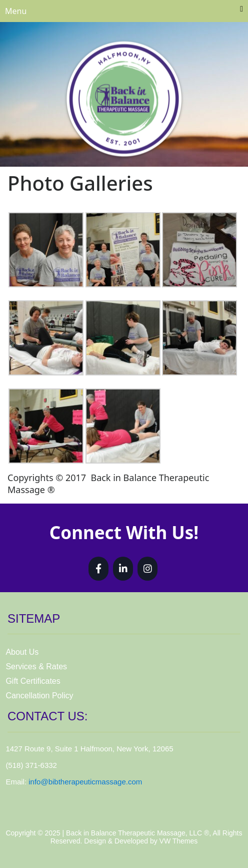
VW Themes (178, 841)
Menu (124, 11)
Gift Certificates (33, 681)
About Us (22, 652)
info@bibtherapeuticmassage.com (85, 782)
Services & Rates (36, 667)
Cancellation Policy (39, 696)
